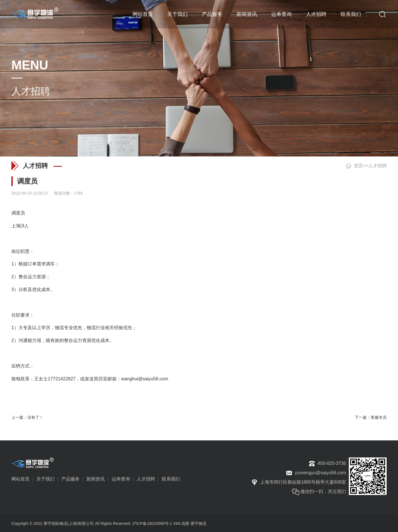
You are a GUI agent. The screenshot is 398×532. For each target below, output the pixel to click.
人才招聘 (316, 14)
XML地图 (181, 523)
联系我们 (351, 14)
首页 (358, 166)
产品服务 (212, 14)
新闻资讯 (247, 14)
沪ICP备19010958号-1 (152, 523)
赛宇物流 (198, 523)
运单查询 (281, 14)
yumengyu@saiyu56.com (320, 473)
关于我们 (177, 14)
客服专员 (379, 417)
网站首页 (143, 14)
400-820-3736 (332, 463)
